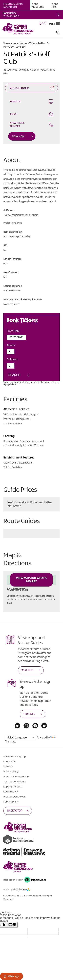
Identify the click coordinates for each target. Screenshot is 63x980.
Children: (12, 360)
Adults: (11, 345)
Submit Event (11, 802)
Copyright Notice (13, 787)
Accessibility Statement (17, 777)
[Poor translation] (12, 925)
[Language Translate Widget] (20, 738)
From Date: (14, 331)
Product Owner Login (15, 797)
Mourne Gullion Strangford (13, 5)
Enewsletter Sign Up (15, 757)
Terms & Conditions (14, 782)
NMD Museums (38, 5)
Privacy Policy (11, 772)
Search (14, 375)
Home (23, 44)
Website (32, 102)
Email (32, 114)
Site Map (8, 767)
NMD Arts (55, 5)
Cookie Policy (10, 792)
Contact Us (9, 762)
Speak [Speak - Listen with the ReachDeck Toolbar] (11, 976)
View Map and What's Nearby (32, 580)
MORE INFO (27, 670)
